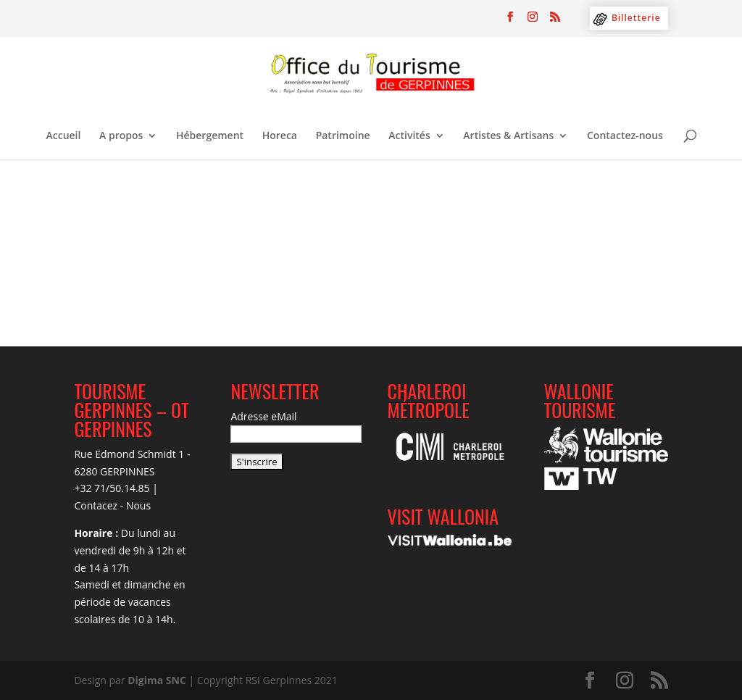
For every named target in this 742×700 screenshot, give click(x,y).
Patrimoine (343, 136)
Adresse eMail (263, 416)
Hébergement (210, 136)
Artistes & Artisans (508, 136)
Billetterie (636, 18)
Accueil (64, 136)
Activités (409, 136)
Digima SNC (157, 680)
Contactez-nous (625, 136)
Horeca (280, 136)
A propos (121, 136)
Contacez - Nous (112, 505)
